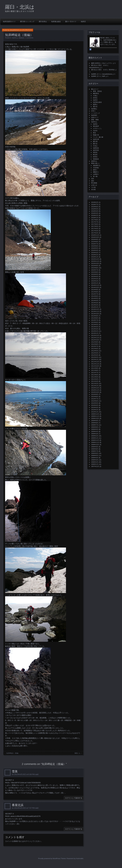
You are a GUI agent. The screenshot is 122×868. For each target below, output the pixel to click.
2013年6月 (95, 322)
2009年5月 (95, 429)
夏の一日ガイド (71, 22)
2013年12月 (95, 309)
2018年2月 (95, 215)
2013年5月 (95, 325)
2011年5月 (95, 377)
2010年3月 (95, 408)
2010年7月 (95, 399)
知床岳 (95, 124)
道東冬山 (94, 161)
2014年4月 (95, 301)
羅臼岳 (95, 107)
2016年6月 (95, 246)
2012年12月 (95, 335)
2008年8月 (95, 449)
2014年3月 (95, 303)
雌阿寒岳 (96, 93)
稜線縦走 (22, 38)
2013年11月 (95, 311)
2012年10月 (95, 340)
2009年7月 (95, 425)
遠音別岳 (96, 150)
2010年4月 (95, 405)
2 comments (29, 38)
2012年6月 (95, 349)
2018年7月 (95, 205)
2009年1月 (95, 438)
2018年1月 (95, 218)
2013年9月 (95, 316)
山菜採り (96, 174)
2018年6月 (95, 207)
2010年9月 (95, 394)
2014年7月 (95, 294)
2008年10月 (95, 445)
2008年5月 (95, 456)
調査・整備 (95, 120)
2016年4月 (95, 250)
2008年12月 (95, 440)
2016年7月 (95, 244)
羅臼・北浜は (20, 7)
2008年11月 (95, 442)
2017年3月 (95, 231)
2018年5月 (95, 209)
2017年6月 (95, 224)
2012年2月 (95, 357)
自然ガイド (95, 117)
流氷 (93, 179)
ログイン (27, 841)
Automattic (80, 858)
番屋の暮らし (96, 163)
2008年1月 (95, 464)
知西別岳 (96, 148)
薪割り (95, 170)
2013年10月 (95, 314)
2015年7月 (95, 270)
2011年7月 (95, 373)
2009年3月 (95, 434)
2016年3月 (95, 253)
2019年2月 (95, 202)
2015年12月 (95, 259)
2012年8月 (95, 344)
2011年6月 (95, 375)
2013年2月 (95, 331)
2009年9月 (95, 421)
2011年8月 (95, 370)
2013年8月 (95, 318)
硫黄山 (95, 104)
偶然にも (77, 753)
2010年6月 (95, 401)
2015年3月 (95, 279)
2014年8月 (95, 292)
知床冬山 (15, 38)
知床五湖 (96, 139)
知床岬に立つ (96, 74)
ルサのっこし (97, 128)
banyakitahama (15, 30)
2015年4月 (95, 277)
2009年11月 (95, 416)
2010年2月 (95, 410)
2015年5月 (95, 274)
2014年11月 (95, 285)
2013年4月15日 (27, 30)
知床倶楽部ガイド (9, 22)
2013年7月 (95, 320)
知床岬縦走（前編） (13, 753)
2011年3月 (95, 381)
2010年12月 (95, 388)
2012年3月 (95, 355)
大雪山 (95, 96)
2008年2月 (95, 462)
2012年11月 (95, 338)
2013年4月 (95, 327)
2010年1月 (95, 412)
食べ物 (95, 176)
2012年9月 (95, 342)
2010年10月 (95, 392)
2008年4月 (95, 458)
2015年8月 (95, 268)
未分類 (93, 190)
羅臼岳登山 (43, 22)
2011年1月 (95, 386)
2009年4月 (95, 432)
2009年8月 (95, 423)
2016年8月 (95, 242)
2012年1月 (95, 359)
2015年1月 (95, 283)
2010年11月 (95, 390)
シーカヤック (96, 113)
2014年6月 (95, 296)
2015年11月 (95, 261)
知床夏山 (94, 109)
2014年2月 (95, 305)
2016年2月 (95, 255)
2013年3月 (95, 329)
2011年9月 (95, 368)
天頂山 (95, 146)
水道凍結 (96, 168)
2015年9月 (95, 266)
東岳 (94, 133)
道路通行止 (97, 166)
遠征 (93, 181)
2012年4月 (95, 353)
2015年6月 (95, 272)
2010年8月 (95, 397)
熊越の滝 (96, 135)
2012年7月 (95, 346)
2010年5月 (95, 403)
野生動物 (94, 183)
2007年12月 (95, 466)
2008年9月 (95, 447)
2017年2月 (95, 233)
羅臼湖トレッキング (27, 22)
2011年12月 (95, 362)
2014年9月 (95, 290)
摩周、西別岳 (97, 91)
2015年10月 (95, 263)
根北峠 (95, 155)
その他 (93, 187)
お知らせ (94, 185)
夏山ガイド (95, 89)
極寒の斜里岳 (96, 63)
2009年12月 (95, 414)
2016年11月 (95, 235)
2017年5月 (95, 226)
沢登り (93, 111)
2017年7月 (95, 222)
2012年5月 (95, 351)
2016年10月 (95, 237)
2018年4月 (95, 211)
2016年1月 (95, 257)
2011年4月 (95, 379)
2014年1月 (95, 307)
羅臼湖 (95, 141)
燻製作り (96, 172)
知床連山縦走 (56, 22)
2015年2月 (95, 281)
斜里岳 (95, 98)
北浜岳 (95, 131)
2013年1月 (95, 333)
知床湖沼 (94, 115)
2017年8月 (95, 220)
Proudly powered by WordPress (49, 858)
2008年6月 (95, 453)
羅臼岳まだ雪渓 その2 (99, 65)
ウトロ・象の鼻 (98, 137)
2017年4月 (95, 229)
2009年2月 (95, 436)
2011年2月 (95, 384)
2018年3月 (95, 213)
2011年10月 (95, 366)
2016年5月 (95, 248)
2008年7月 (95, 451)
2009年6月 (95, 427)
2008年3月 (95, 460)
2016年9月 (95, 239)
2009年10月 (95, 418)
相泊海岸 (96, 126)
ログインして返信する (74, 798)
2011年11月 (95, 364)
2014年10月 (95, 287)
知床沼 (83, 22)
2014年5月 (95, 298)
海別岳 (95, 152)
